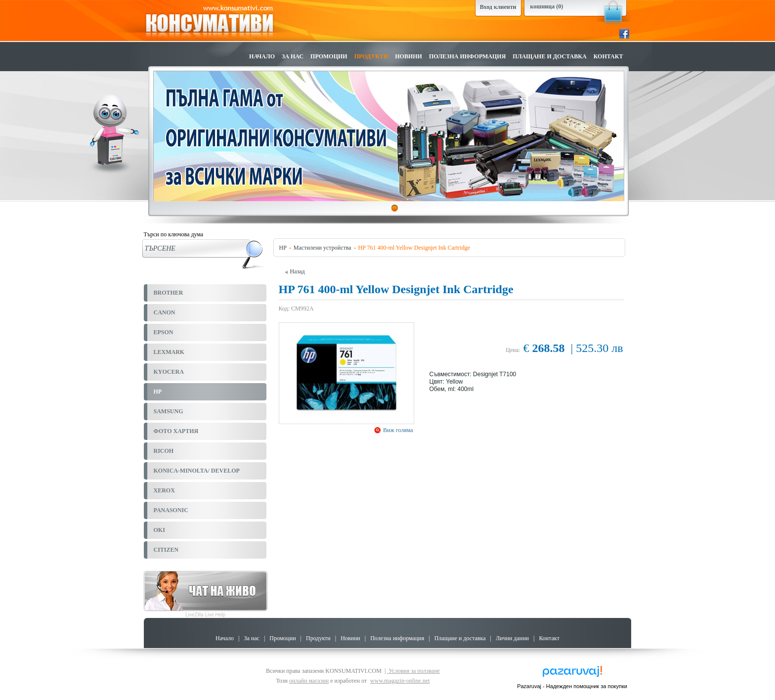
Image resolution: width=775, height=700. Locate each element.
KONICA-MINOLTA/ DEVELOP (197, 471)
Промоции (329, 56)
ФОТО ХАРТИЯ (176, 431)
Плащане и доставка (549, 56)
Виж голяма (397, 430)
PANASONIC (171, 510)
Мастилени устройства (323, 248)
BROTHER (169, 293)
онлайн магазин (309, 681)
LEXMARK (169, 352)
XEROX (164, 490)
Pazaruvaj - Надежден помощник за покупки (572, 686)
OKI (159, 530)
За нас (293, 56)
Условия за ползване (413, 671)
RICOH (164, 451)
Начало (262, 56)
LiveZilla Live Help (205, 615)
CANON (165, 312)
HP (158, 392)
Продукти (371, 56)
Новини (409, 56)
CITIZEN (166, 550)
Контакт (608, 56)
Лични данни (512, 638)
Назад (295, 271)
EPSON (164, 332)
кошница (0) (547, 6)
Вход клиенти (498, 7)
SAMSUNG (169, 411)
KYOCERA (169, 372)
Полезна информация (467, 56)
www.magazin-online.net (400, 681)
